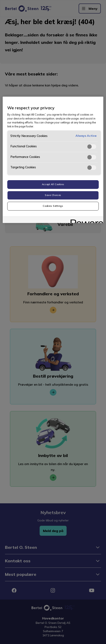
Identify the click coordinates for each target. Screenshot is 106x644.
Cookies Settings (53, 206)
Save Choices (53, 195)
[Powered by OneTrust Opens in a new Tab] (85, 220)
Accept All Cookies (53, 184)
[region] (53, 160)
